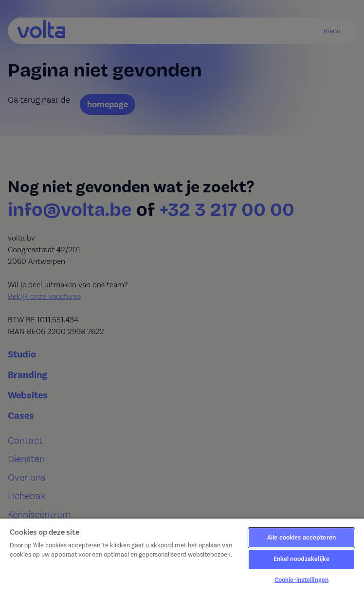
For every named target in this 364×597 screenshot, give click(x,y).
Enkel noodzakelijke (301, 559)
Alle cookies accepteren (301, 538)
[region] (182, 557)
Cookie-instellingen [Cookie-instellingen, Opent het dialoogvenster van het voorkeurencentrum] (301, 580)
